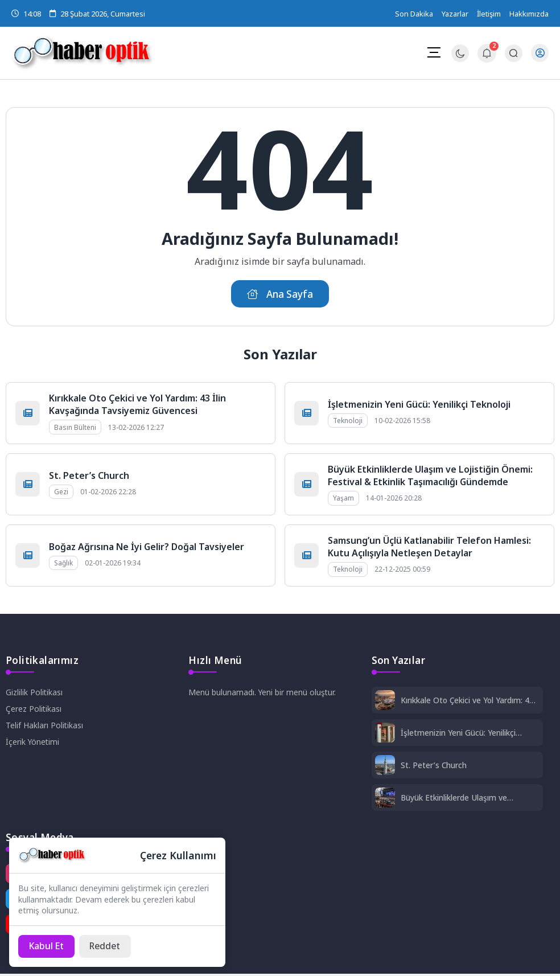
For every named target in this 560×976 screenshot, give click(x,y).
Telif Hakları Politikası (45, 726)
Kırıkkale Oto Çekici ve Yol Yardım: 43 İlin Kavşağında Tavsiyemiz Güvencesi (137, 405)
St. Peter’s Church (89, 477)
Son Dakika (414, 14)
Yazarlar (455, 14)
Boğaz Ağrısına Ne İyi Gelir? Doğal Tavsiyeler (147, 548)
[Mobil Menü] (433, 52)
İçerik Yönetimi (33, 743)
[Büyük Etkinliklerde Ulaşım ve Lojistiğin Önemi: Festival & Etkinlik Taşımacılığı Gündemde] (385, 800)
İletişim (489, 14)
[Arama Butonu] (513, 53)
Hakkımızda (529, 14)
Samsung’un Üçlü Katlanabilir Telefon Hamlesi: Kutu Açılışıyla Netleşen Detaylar (429, 548)
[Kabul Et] (47, 946)
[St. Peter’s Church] (385, 767)
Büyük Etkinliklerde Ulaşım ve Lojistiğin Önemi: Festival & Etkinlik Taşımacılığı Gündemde (430, 477)
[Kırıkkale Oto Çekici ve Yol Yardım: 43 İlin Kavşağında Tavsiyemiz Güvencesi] (385, 702)
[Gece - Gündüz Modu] (460, 59)
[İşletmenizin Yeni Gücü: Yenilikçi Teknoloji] (385, 735)
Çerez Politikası (34, 710)
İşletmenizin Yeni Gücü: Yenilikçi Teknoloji (419, 405)
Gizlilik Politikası (34, 693)
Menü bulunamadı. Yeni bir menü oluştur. (263, 693)
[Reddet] (108, 946)
